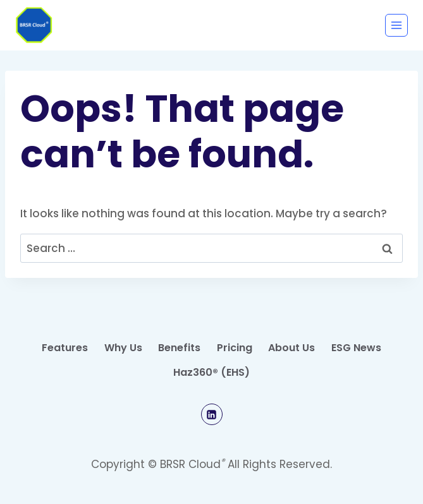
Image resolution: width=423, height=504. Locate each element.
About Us (291, 348)
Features (65, 348)
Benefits (179, 348)
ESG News (356, 348)
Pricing (235, 348)
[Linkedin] (212, 414)
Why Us (123, 348)
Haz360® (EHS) (212, 372)
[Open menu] (396, 25)
